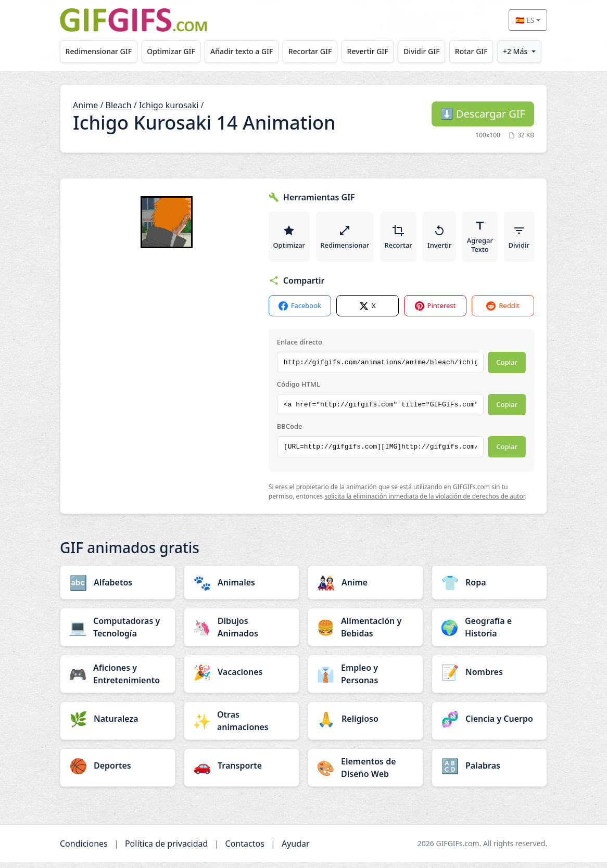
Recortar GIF (310, 51)
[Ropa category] (489, 588)
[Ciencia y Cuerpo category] (489, 724)
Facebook (300, 311)
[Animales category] (242, 588)
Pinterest (435, 311)
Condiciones (84, 849)
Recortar (402, 239)
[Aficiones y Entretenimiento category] (118, 680)
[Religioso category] (365, 724)
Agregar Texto (487, 239)
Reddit (503, 311)
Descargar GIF (483, 114)
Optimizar (290, 239)
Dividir (527, 239)
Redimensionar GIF (99, 51)
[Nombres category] (489, 678)
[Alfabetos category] (118, 588)
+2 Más (515, 51)
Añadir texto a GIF (242, 51)
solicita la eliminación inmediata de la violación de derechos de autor (425, 502)
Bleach (119, 105)
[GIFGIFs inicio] (133, 20)
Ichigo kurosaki (169, 105)
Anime (85, 105)
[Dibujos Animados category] (242, 633)
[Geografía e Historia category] (489, 633)
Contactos (245, 849)
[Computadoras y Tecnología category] (118, 633)
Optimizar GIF (171, 51)
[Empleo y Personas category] (365, 680)
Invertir (445, 239)
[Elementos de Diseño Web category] (365, 773)
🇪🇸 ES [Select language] (525, 20)
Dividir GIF (422, 51)
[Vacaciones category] (242, 678)
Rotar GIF (471, 51)
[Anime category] (365, 588)
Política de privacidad (167, 849)
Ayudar (296, 849)
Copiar (507, 368)
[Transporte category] (242, 771)
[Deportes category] (118, 771)
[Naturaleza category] (118, 724)
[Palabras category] (489, 771)
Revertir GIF (368, 51)
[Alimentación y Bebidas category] (365, 633)
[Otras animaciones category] (242, 726)
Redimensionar (347, 239)
